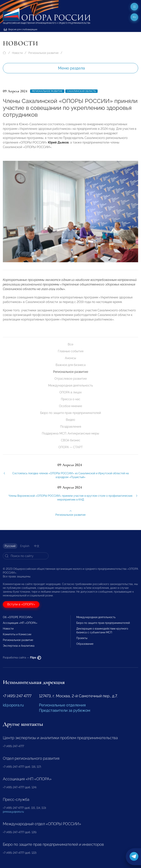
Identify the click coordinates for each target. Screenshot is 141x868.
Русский (10, 546)
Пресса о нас (71, 399)
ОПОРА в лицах (70, 392)
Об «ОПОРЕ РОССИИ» (18, 617)
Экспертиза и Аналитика (19, 646)
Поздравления (71, 427)
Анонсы (70, 358)
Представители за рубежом (65, 710)
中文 (37, 546)
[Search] (26, 556)
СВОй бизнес (71, 440)
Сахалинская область (81, 91)
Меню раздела (71, 68)
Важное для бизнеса (71, 365)
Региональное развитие (43, 53)
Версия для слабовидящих (21, 29)
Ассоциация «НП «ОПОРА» (20, 623)
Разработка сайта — (22, 658)
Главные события (71, 351)
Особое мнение (70, 406)
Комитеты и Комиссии (17, 634)
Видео (70, 420)
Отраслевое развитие (71, 379)
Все (70, 344)
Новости (17, 53)
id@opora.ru (13, 705)
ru (134, 17)
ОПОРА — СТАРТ (71, 447)
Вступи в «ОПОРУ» (21, 604)
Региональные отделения (62, 705)
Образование (85, 644)
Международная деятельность (70, 385)
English (25, 546)
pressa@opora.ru (13, 812)
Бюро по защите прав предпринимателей (71, 413)
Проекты (82, 638)
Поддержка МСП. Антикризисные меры (70, 433)
